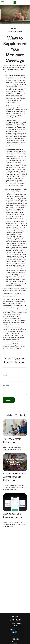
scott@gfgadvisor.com (15, 630)
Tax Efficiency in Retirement (12, 441)
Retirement (15, 642)
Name (5, 366)
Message (6, 385)
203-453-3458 (17, 619)
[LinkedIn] (16, 632)
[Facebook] (13, 632)
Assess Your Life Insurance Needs (12, 515)
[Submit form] (9, 400)
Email (5, 375)
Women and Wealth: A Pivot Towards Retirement (14, 477)
